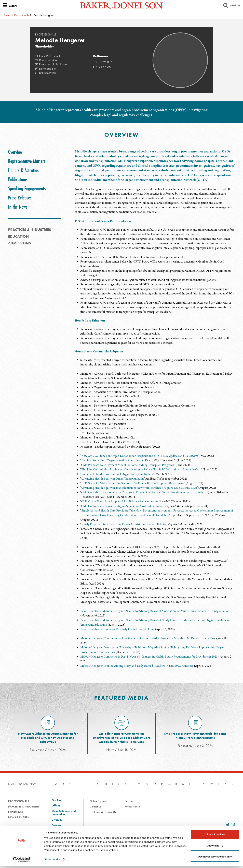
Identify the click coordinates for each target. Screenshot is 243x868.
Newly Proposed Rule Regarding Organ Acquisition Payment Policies (124, 524)
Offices (56, 806)
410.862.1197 (104, 62)
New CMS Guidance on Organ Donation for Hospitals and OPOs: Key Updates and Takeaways (140, 456)
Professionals (22, 15)
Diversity (57, 820)
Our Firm (57, 800)
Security (129, 801)
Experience (16, 812)
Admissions (19, 243)
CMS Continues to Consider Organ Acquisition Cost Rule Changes (122, 506)
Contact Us (95, 807)
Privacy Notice (132, 807)
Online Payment (98, 801)
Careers (56, 825)
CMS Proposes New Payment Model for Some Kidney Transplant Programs (128, 465)
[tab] (15, 152)
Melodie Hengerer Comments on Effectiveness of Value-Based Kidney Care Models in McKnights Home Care (148, 638)
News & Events (18, 817)
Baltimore (101, 56)
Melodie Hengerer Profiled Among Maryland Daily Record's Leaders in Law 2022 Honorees (137, 666)
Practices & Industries (24, 807)
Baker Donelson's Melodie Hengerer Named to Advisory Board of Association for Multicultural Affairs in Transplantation (155, 611)
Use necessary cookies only (215, 859)
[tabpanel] (155, 182)
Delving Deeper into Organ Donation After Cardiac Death (117, 460)
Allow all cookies (215, 836)
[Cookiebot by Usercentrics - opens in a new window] (22, 861)
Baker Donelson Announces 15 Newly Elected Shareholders (117, 629)
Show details (52, 861)
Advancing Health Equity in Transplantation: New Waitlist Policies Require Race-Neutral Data (139, 488)
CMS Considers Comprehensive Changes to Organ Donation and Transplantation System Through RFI (145, 492)
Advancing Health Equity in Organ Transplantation (112, 479)
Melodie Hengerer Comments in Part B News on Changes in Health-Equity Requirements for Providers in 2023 (149, 657)
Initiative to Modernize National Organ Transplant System (117, 474)
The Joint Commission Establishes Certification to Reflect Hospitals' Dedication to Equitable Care (141, 469)
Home (6, 15)
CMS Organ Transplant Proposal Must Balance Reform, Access (120, 501)
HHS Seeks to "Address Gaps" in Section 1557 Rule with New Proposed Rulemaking (133, 483)
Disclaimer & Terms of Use (103, 812)
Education (18, 236)
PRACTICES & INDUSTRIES (30, 230)
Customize (215, 847)
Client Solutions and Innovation (64, 813)
